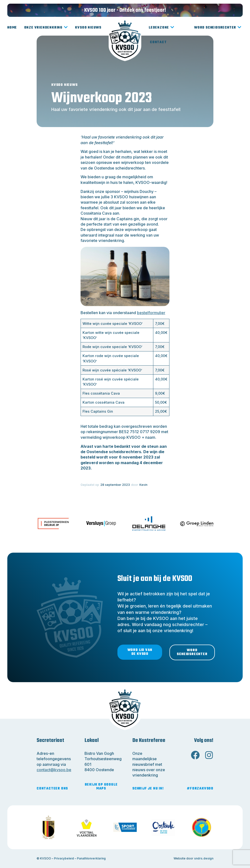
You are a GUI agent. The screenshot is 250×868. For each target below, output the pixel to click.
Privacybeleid (64, 858)
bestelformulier (151, 313)
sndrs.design (204, 858)
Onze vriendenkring (46, 28)
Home (12, 28)
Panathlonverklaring (91, 858)
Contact (158, 42)
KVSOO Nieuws (88, 28)
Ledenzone (161, 28)
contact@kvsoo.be (54, 770)
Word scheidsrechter (218, 28)
